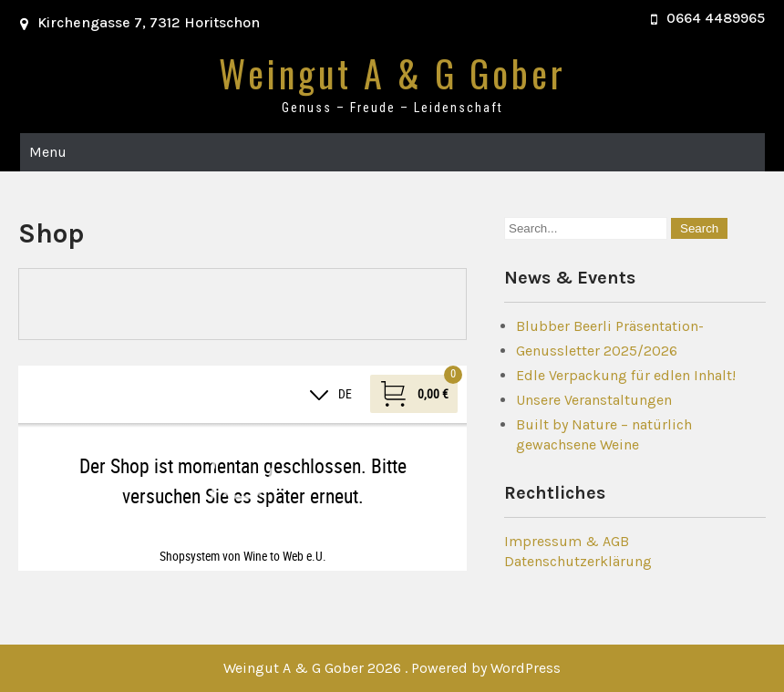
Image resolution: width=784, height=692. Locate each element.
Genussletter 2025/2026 (597, 351)
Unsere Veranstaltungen (594, 400)
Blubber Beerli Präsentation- (610, 326)
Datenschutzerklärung (578, 561)
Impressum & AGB (567, 541)
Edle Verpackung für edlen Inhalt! (626, 375)
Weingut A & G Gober (392, 73)
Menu (48, 152)
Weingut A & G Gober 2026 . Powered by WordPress (392, 668)
